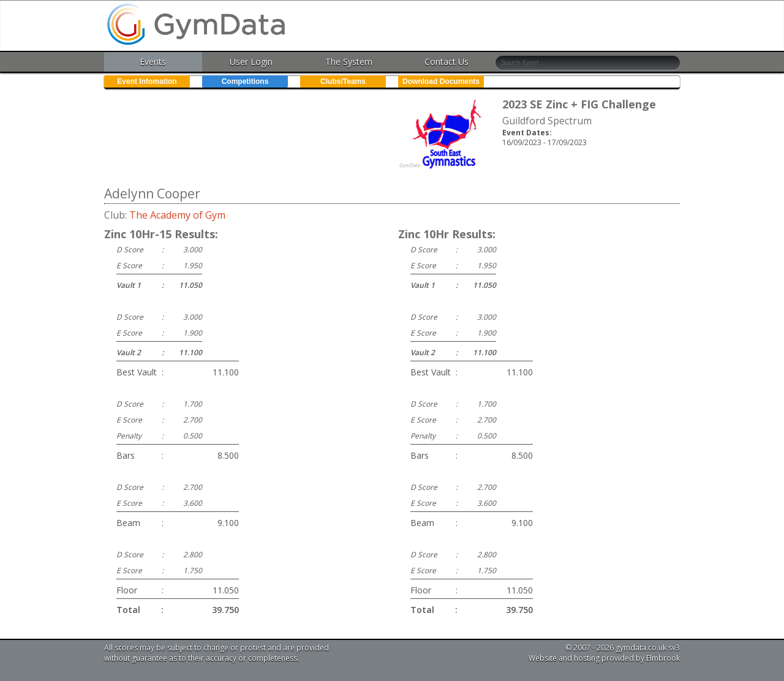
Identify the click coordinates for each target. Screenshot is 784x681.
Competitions (245, 81)
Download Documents (441, 81)
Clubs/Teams (343, 81)
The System (349, 62)
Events (153, 62)
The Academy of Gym (177, 215)
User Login (251, 62)
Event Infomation (147, 81)
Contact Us (447, 62)
